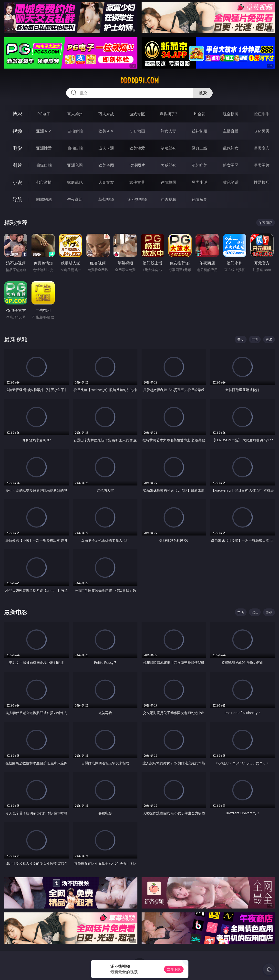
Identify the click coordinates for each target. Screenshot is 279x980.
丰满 (241, 612)
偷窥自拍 (44, 165)
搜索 (203, 93)
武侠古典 (137, 182)
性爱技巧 (262, 182)
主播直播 (231, 131)
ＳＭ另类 (262, 131)
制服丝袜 (168, 148)
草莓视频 (106, 199)
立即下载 (174, 969)
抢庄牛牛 (262, 114)
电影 (17, 148)
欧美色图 (106, 165)
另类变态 (262, 148)
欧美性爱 (137, 148)
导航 (17, 199)
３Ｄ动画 (137, 131)
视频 (17, 131)
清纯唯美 (199, 165)
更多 (269, 339)
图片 (17, 165)
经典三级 (199, 148)
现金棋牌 (231, 114)
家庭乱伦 (75, 182)
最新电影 (16, 612)
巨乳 (255, 339)
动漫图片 (137, 165)
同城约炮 (44, 199)
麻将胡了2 (168, 114)
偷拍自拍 (75, 148)
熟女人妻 (168, 131)
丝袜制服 (199, 131)
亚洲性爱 (44, 148)
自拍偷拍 (75, 131)
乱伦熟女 (231, 148)
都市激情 (44, 182)
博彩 (17, 114)
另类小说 (199, 182)
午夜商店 (75, 199)
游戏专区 (137, 114)
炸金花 (199, 114)
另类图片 (262, 165)
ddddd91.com (139, 81)
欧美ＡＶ (106, 131)
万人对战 (106, 114)
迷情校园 (168, 182)
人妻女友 (106, 182)
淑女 (255, 612)
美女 (241, 339)
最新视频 (16, 339)
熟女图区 (231, 165)
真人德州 (75, 114)
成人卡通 (106, 148)
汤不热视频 (137, 199)
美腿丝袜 (168, 165)
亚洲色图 (75, 165)
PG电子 (44, 114)
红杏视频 (168, 199)
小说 (17, 182)
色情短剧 (199, 199)
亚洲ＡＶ (44, 131)
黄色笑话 (231, 182)
